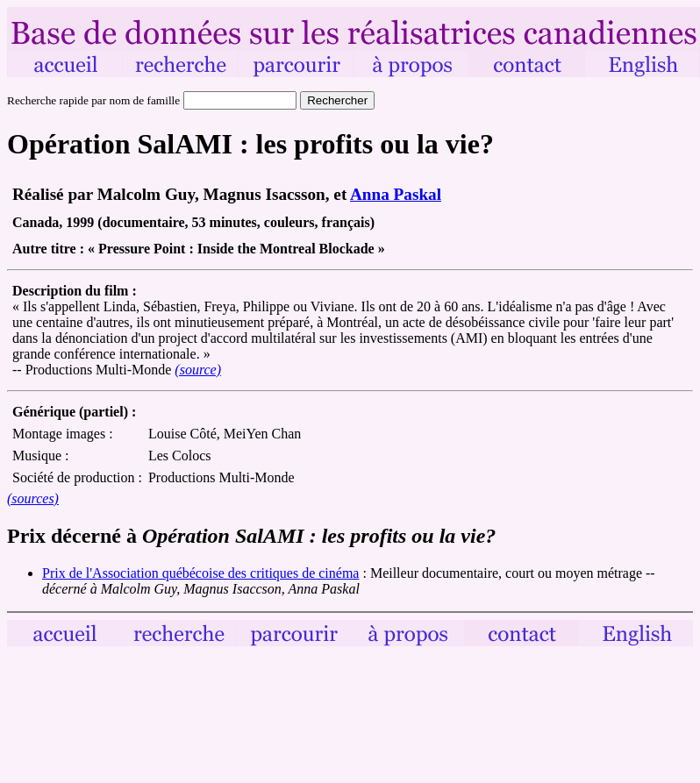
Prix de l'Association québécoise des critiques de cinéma (200, 573)
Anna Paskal (396, 194)
